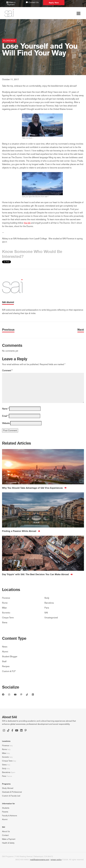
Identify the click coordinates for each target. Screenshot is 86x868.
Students (6, 808)
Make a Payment (9, 839)
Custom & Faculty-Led (11, 796)
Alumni (5, 652)
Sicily (47, 598)
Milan (4, 608)
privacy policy (56, 860)
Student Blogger (10, 656)
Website (6, 423)
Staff (4, 661)
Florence (9, 41)
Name (5, 409)
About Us (6, 831)
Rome (5, 603)
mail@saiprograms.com (40, 860)
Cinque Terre (8, 618)
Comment (7, 370)
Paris (47, 608)
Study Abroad (8, 788)
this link (27, 223)
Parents (5, 812)
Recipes (6, 666)
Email (5, 416)
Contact (5, 835)
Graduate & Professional (12, 792)
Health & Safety (8, 843)
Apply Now (54, 3)
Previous (8, 330)
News (5, 647)
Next (81, 330)
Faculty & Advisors (10, 816)
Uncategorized (51, 618)
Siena (5, 622)
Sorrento (6, 613)
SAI (46, 613)
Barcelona (49, 603)
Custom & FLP (9, 671)
